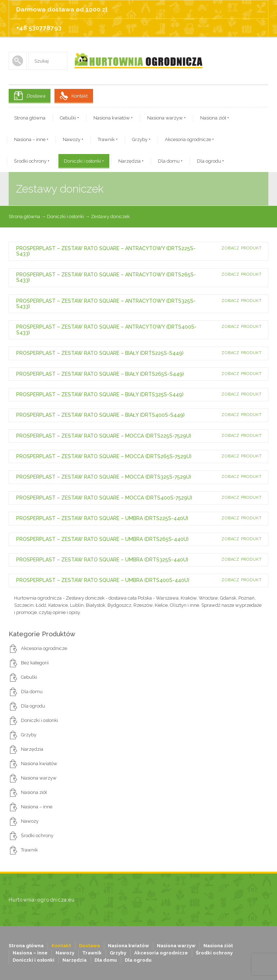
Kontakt (80, 96)
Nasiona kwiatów (113, 118)
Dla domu (170, 161)
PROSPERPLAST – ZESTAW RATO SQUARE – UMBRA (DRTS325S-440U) (102, 560)
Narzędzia (131, 161)
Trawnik (108, 139)
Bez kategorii (35, 663)
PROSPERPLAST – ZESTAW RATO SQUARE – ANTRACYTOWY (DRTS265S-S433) (106, 277)
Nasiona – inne (31, 139)
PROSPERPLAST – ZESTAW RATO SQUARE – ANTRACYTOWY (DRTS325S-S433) (106, 304)
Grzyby (141, 139)
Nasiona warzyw (166, 118)
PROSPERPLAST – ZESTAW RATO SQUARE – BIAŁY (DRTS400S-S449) (100, 415)
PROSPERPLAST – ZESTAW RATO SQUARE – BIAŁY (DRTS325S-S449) (100, 394)
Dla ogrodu (210, 161)
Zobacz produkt (242, 248)
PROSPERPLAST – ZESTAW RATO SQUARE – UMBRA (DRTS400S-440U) (103, 580)
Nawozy (73, 139)
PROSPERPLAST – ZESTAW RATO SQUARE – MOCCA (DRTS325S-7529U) (104, 477)
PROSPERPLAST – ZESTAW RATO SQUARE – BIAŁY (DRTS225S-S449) (100, 353)
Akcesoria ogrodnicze (189, 139)
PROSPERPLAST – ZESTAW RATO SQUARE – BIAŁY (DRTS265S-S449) (100, 374)
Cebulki (69, 118)
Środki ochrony (32, 161)
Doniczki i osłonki (84, 161)
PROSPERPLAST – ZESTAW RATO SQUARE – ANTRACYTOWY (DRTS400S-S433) (106, 329)
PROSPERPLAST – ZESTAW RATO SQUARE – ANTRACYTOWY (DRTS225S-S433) (106, 251)
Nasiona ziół (215, 118)
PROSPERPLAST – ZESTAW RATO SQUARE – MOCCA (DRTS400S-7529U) (104, 498)
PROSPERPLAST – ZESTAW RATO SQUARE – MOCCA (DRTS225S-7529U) (104, 436)
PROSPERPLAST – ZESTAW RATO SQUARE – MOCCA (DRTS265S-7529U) (104, 456)
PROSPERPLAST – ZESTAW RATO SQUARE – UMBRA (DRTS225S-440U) (102, 518)
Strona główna (30, 118)
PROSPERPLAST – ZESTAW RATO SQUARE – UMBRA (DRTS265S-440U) (102, 539)
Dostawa (36, 96)
